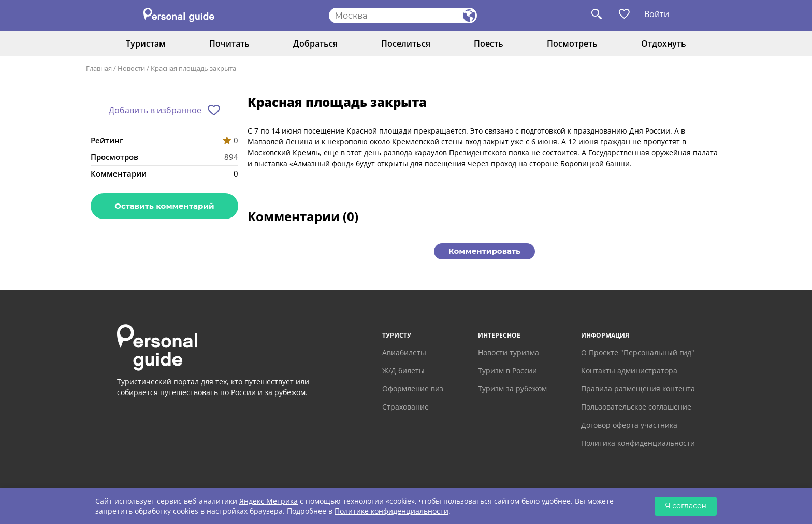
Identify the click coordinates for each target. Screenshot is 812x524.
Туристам (146, 43)
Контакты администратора (629, 370)
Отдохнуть (664, 43)
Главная (99, 68)
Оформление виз (413, 389)
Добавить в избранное (155, 110)
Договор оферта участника (629, 425)
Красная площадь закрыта (193, 68)
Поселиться (406, 43)
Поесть (489, 43)
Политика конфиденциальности (638, 443)
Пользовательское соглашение (636, 407)
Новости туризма (509, 352)
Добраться (315, 43)
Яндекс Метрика (269, 501)
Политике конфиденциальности (392, 511)
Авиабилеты (404, 352)
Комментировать (484, 251)
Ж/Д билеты (403, 370)
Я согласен (686, 506)
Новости (131, 68)
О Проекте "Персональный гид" (638, 352)
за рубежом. (286, 392)
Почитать (229, 43)
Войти (657, 14)
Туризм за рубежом (512, 389)
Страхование (405, 407)
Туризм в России (508, 370)
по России (238, 392)
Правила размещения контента (638, 389)
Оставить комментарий (164, 206)
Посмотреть (572, 43)
